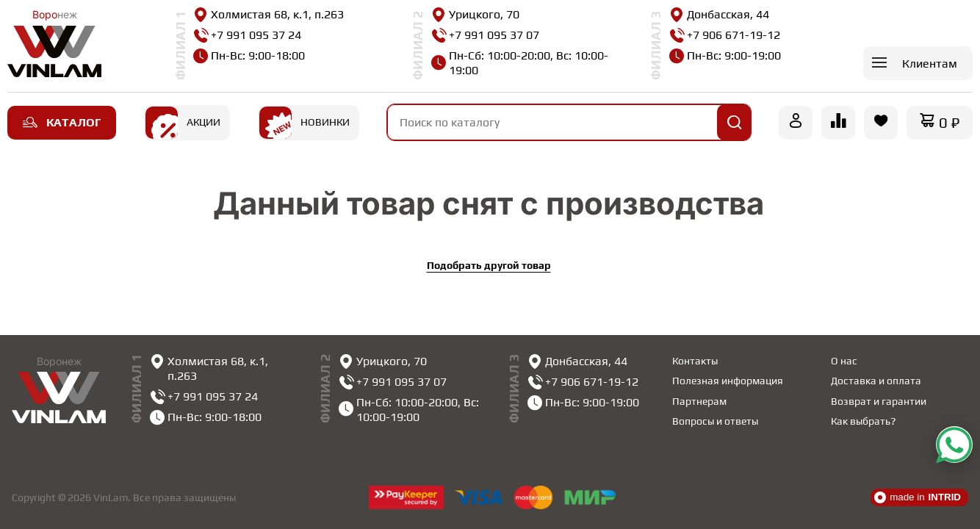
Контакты (695, 361)
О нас (844, 361)
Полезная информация (728, 381)
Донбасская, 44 (719, 15)
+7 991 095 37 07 (485, 35)
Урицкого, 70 (475, 15)
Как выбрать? (863, 421)
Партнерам (699, 401)
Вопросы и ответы (715, 421)
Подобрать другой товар (489, 265)
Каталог (62, 122)
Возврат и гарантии (879, 401)
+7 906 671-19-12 (725, 35)
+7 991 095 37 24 (247, 35)
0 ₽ (949, 122)
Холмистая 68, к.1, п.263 (269, 15)
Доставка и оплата (876, 381)
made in (918, 497)
